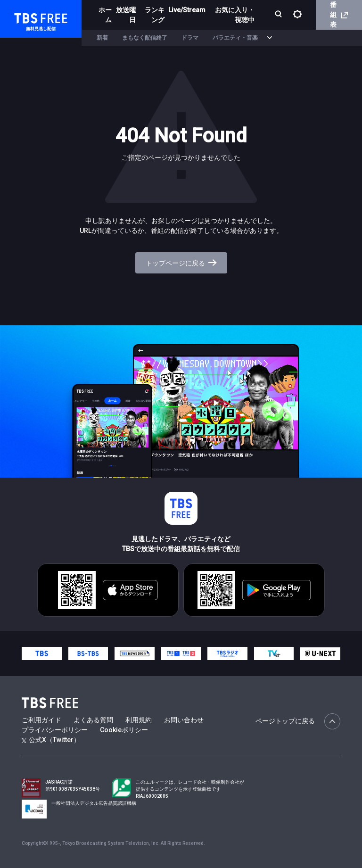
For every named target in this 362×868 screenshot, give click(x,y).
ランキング (155, 15)
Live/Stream (187, 10)
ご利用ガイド (41, 720)
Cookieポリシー (124, 730)
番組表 (339, 15)
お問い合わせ (184, 720)
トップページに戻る (181, 263)
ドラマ (190, 38)
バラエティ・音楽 (235, 38)
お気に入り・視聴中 (235, 15)
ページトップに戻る (298, 721)
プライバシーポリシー (55, 730)
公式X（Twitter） (51, 740)
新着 (102, 38)
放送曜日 (126, 15)
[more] (270, 38)
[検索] (279, 15)
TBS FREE (25, 17)
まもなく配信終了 (145, 38)
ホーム (105, 15)
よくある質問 (93, 720)
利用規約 (139, 720)
